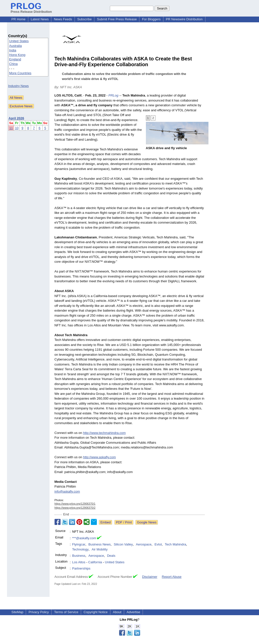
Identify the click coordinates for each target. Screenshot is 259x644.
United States (19, 41)
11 (11, 128)
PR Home (19, 19)
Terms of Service (66, 612)
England (15, 59)
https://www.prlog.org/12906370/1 (75, 504)
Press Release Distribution (31, 10)
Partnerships (81, 568)
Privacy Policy (39, 612)
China (14, 64)
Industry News (19, 86)
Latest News (40, 19)
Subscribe (85, 19)
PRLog (113, 95)
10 (17, 128)
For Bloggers (151, 19)
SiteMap (18, 612)
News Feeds (63, 19)
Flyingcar (79, 544)
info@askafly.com (67, 491)
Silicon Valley (123, 544)
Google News (147, 522)
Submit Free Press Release (117, 19)
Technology (80, 549)
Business (79, 556)
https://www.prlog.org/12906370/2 (75, 508)
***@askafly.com (84, 538)
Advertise (133, 612)
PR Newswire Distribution (184, 19)
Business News (99, 544)
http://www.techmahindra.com (104, 433)
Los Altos (79, 562)
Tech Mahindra (176, 544)
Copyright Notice (96, 612)
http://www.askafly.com (99, 457)
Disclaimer (150, 577)
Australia (16, 46)
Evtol (158, 544)
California (95, 562)
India (13, 50)
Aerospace (144, 544)
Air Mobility (100, 549)
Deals (111, 556)
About (117, 612)
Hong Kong (17, 55)
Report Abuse (172, 577)
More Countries (20, 73)
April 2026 (16, 118)
